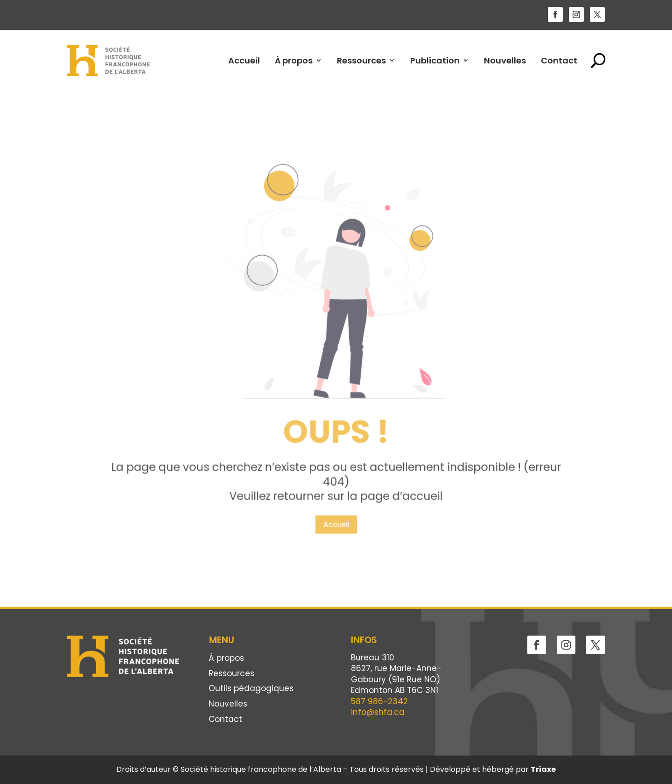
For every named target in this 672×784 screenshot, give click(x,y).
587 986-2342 (379, 701)
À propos (294, 60)
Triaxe (543, 769)
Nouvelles (505, 60)
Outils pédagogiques (251, 689)
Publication (435, 60)
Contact (559, 60)
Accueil (244, 60)
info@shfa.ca (378, 712)
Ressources (361, 60)
